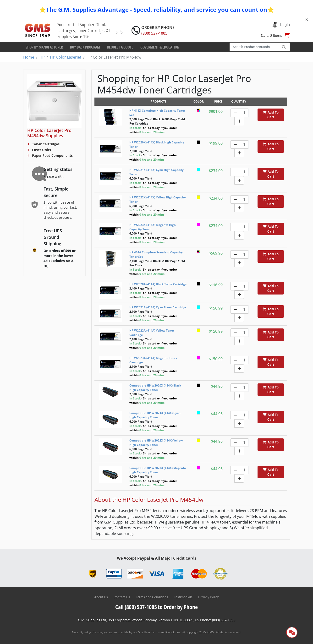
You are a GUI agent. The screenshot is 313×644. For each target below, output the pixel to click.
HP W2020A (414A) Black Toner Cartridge (158, 284)
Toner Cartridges (45, 144)
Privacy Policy (209, 597)
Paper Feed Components (52, 156)
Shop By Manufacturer (44, 47)
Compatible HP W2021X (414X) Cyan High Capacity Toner (155, 415)
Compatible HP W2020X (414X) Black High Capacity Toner (155, 388)
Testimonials (183, 597)
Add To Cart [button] (271, 115)
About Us (101, 597)
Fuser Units (41, 150)
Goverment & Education (160, 47)
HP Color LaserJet (66, 57)
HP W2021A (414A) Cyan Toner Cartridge (158, 307)
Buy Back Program (85, 47)
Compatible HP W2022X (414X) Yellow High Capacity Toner (156, 443)
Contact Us (122, 597)
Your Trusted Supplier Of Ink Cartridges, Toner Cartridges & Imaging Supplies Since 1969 (90, 30)
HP (42, 57)
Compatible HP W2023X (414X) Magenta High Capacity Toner (158, 470)
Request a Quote (120, 47)
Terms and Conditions (152, 597)
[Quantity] (244, 113)
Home (29, 57)
